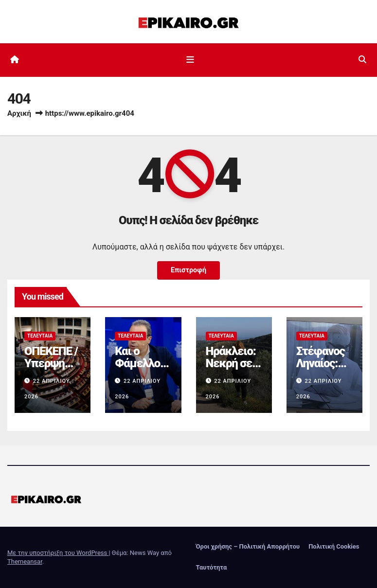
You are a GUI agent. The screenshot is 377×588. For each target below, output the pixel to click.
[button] (362, 60)
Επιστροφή (188, 270)
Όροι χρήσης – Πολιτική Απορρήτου (248, 546)
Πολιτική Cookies (334, 546)
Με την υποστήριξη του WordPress (58, 553)
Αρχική (19, 113)
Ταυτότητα (212, 567)
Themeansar (25, 561)
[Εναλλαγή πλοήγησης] (190, 60)
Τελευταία (40, 336)
